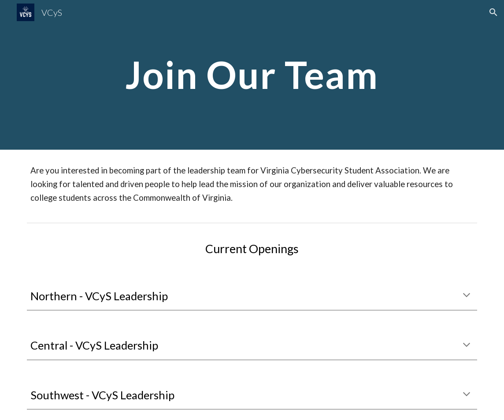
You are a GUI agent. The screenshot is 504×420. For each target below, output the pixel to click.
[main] (252, 75)
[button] (493, 12)
